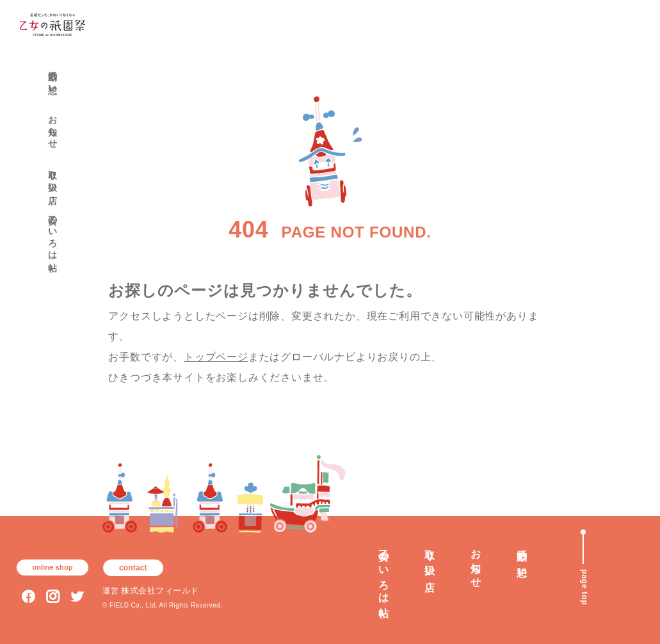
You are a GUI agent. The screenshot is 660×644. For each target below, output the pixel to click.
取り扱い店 (52, 177)
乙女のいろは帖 (52, 233)
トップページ (216, 357)
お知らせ (52, 127)
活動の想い (52, 77)
